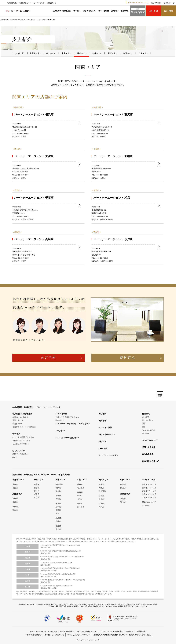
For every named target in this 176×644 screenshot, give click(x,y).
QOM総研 (103, 449)
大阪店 (101, 488)
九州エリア (125, 494)
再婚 (108, 604)
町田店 (37, 494)
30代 (52, 604)
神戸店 (101, 507)
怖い (96, 604)
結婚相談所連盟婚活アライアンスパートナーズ (132, 606)
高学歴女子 (63, 606)
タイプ (61, 604)
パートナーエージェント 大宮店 (34, 156)
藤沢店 (58, 491)
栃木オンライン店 (149, 484)
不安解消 (47, 604)
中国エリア (125, 480)
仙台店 (15, 502)
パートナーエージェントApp (108, 606)
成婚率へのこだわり (20, 454)
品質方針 (130, 631)
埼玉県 (17, 149)
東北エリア (17, 494)
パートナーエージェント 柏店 (112, 198)
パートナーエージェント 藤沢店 (113, 114)
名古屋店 (81, 488)
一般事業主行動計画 (33, 635)
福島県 (15, 507)
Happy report (17, 424)
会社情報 (124, 11)
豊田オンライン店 (149, 488)
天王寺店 (102, 491)
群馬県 (17, 232)
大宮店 (58, 499)
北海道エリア (18, 480)
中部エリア (82, 480)
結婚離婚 (95, 606)
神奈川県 (18, 107)
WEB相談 (146, 505)
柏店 (57, 513)
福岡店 (123, 502)
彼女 (57, 606)
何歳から (139, 604)
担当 (144, 604)
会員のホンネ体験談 (20, 417)
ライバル (90, 604)
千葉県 (96, 149)
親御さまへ (60, 420)
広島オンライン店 (149, 497)
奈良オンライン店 (149, 494)
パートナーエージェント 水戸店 (113, 239)
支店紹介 (115, 11)
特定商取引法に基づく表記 (140, 635)
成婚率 (155, 604)
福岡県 (123, 499)
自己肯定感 (88, 606)
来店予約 (103, 414)
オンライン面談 (105, 428)
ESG (144, 427)
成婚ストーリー (19, 420)
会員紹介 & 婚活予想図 (62, 11)
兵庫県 (101, 504)
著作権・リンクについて (54, 635)
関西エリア (104, 480)
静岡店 (80, 496)
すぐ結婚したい (72, 604)
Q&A (14, 457)
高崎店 (58, 521)
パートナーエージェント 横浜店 (34, 114)
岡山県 (123, 484)
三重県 (80, 504)
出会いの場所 (82, 604)
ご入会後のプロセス (20, 444)
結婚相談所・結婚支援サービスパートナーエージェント (20, 19)
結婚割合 (149, 604)
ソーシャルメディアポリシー (79, 635)
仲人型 (104, 604)
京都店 (101, 499)
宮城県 (15, 499)
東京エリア (39, 480)
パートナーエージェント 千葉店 (34, 198)
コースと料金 (103, 11)
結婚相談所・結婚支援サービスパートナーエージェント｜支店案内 (41, 475)
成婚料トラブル (79, 606)
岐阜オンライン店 (149, 491)
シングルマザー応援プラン (67, 438)
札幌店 (15, 488)
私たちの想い (147, 420)
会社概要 (145, 417)
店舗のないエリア (149, 502)
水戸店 (58, 529)
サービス (77, 11)
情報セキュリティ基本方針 (113, 631)
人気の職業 (40, 604)
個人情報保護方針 (67, 631)
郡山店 (15, 510)
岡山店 (123, 488)
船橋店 (58, 507)
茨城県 (96, 232)
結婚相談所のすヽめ (151, 461)
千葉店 (58, 510)
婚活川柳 (103, 442)
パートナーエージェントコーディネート (73, 424)
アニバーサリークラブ (108, 455)
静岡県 (80, 492)
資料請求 (103, 421)
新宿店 (37, 488)
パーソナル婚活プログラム (23, 437)
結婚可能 (114, 604)
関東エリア (60, 480)
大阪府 (101, 484)
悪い (99, 604)
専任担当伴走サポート (21, 440)
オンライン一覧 (149, 480)
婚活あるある (148, 454)
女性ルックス (131, 604)
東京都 (37, 484)
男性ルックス (122, 604)
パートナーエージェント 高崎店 (34, 239)
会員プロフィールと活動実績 (24, 427)
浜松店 (80, 499)
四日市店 (81, 507)
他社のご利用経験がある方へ (67, 417)
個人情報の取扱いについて (88, 631)
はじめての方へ (89, 11)
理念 (144, 424)
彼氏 (65, 604)
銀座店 (37, 491)
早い (56, 604)
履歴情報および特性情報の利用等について (110, 635)
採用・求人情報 (156, 3)
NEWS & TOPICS (149, 430)
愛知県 (80, 484)
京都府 (101, 496)
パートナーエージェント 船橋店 (113, 156)
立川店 (37, 497)
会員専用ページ (169, 3)
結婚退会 (70, 606)
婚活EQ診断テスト (107, 435)
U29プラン (60, 431)
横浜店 (58, 488)
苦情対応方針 (142, 631)
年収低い (52, 606)
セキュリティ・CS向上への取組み (44, 631)
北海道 (15, 484)
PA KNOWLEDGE (150, 440)
